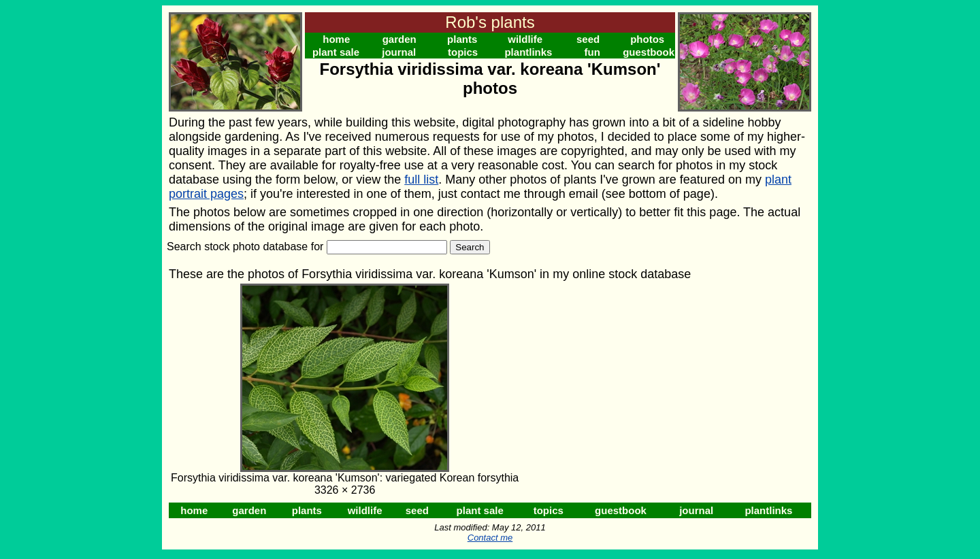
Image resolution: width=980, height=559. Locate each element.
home (336, 39)
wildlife (525, 39)
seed (588, 39)
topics (463, 52)
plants (462, 39)
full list (421, 180)
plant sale (336, 52)
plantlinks (528, 52)
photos (647, 39)
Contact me (490, 538)
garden (399, 39)
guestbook (649, 52)
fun (592, 52)
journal (399, 52)
